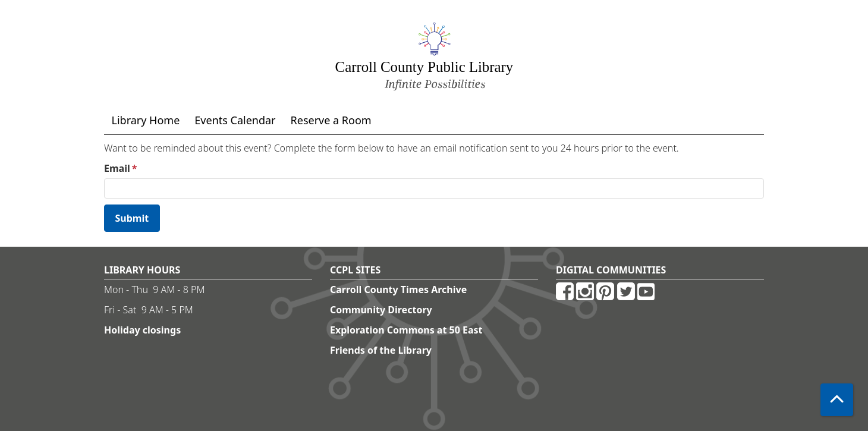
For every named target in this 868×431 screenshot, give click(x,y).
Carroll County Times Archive (398, 290)
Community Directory (381, 310)
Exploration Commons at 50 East (406, 330)
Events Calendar (235, 120)
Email (117, 168)
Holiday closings (142, 330)
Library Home (146, 120)
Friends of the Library (381, 350)
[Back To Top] (837, 400)
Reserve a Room (331, 120)
